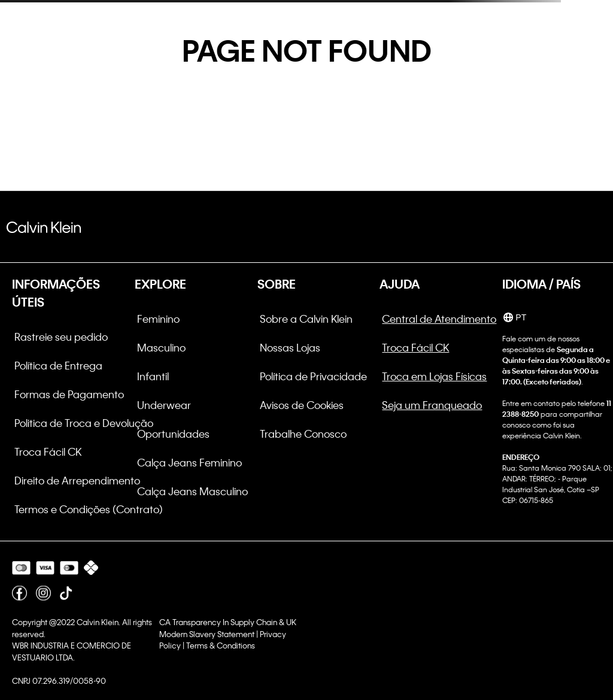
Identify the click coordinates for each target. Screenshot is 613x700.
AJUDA (400, 284)
